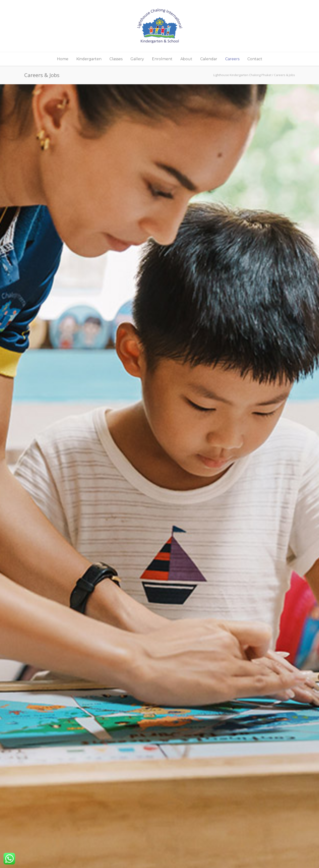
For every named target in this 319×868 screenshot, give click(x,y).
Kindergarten (89, 59)
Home (63, 59)
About (186, 59)
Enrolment (162, 59)
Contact (255, 59)
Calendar (209, 59)
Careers (232, 59)
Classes (116, 59)
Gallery (137, 59)
